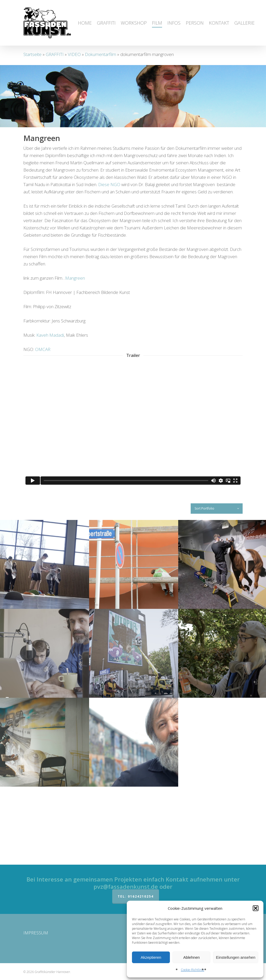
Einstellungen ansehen (236, 957)
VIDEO (74, 54)
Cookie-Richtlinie (192, 970)
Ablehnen (191, 957)
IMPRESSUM (36, 933)
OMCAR (43, 427)
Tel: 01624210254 (136, 896)
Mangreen (75, 356)
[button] (256, 908)
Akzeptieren (151, 957)
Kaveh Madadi (50, 413)
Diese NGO (109, 262)
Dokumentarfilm (101, 54)
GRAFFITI (55, 54)
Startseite (32, 54)
